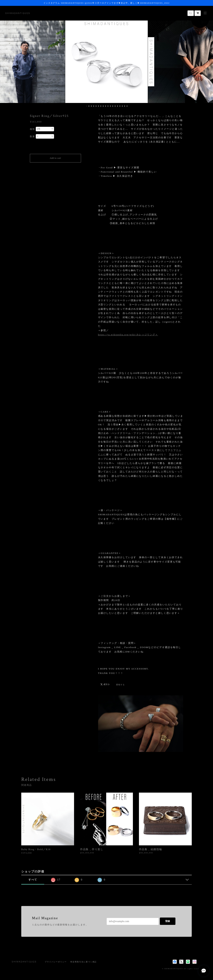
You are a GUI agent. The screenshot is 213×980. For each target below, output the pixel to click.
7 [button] (101, 106)
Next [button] (208, 62)
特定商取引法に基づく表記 (83, 962)
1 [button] (87, 106)
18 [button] (127, 106)
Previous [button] (5, 62)
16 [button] (122, 106)
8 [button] (103, 106)
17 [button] (125, 106)
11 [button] (110, 106)
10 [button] (108, 106)
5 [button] (96, 106)
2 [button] (89, 106)
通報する (120, 685)
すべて (33, 880)
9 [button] (106, 106)
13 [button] (115, 106)
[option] (106, 62)
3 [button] (91, 106)
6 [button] (98, 106)
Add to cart (55, 158)
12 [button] (113, 106)
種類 (32, 129)
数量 (32, 136)
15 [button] (120, 106)
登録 (168, 921)
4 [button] (94, 106)
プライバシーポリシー (56, 962)
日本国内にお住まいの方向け (55, 167)
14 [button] (117, 106)
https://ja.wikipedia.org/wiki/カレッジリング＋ (128, 335)
